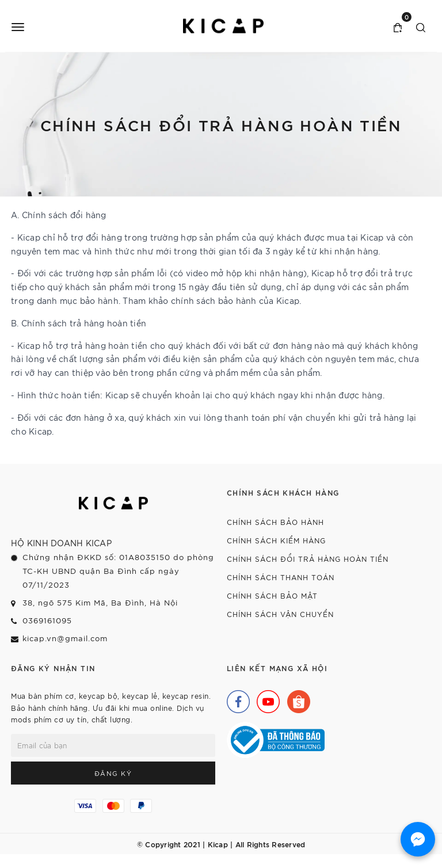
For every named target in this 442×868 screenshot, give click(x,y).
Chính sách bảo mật (272, 595)
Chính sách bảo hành (275, 522)
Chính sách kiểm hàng (276, 540)
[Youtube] (265, 699)
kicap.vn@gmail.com (65, 638)
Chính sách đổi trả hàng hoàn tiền (308, 559)
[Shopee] (296, 699)
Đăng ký (113, 773)
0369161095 (47, 620)
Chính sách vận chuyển (280, 614)
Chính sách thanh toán (281, 577)
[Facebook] (235, 699)
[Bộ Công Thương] (276, 739)
